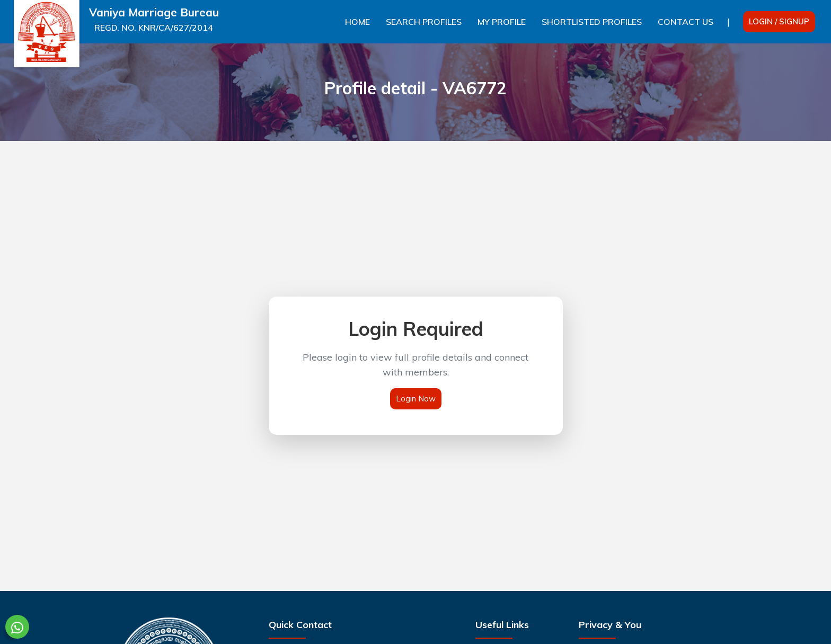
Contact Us (686, 22)
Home (357, 22)
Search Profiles (424, 22)
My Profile (502, 22)
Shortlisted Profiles (592, 22)
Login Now (416, 399)
